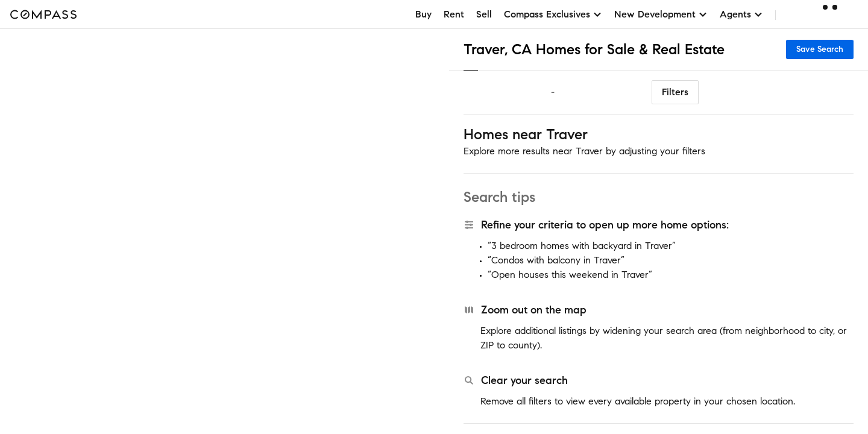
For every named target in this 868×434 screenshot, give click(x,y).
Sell (484, 14)
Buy (423, 14)
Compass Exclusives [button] (553, 14)
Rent (454, 14)
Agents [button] (741, 14)
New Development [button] (661, 14)
